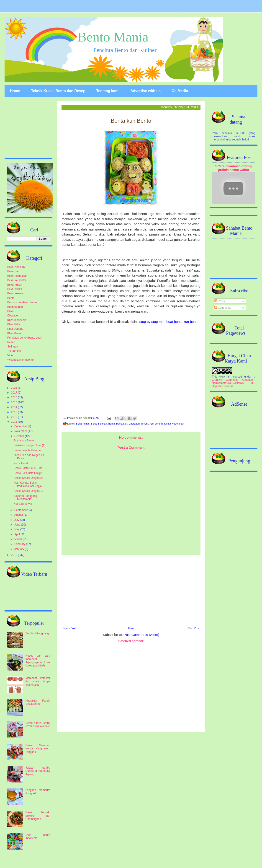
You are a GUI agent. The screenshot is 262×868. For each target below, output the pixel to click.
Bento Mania (113, 37)
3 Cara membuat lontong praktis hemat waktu (234, 168)
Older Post (193, 628)
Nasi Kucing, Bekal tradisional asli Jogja (28, 484)
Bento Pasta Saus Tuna (28, 468)
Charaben (134, 424)
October (20, 436)
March (19, 539)
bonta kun (122, 424)
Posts (220, 301)
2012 (15, 417)
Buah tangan (15, 307)
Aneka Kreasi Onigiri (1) (28, 491)
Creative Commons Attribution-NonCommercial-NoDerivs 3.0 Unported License (234, 383)
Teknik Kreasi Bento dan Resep (58, 91)
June (18, 525)
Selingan (13, 347)
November (21, 431)
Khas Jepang (15, 329)
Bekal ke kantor (17, 280)
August (19, 515)
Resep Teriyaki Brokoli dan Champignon (38, 816)
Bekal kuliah (83, 424)
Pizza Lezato (22, 463)
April (17, 534)
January (20, 549)
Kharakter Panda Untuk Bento (38, 702)
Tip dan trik (14, 351)
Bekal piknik (15, 289)
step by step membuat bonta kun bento (169, 322)
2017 (15, 393)
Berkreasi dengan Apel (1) (30, 445)
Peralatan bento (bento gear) (25, 338)
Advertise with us (145, 91)
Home (15, 91)
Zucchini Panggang (37, 633)
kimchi (145, 424)
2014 (15, 407)
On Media (180, 91)
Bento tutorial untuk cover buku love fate (38, 725)
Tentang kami (108, 91)
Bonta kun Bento (24, 440)
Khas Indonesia (17, 320)
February (20, 544)
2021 (15, 388)
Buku (10, 311)
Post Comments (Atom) (141, 635)
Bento (112, 424)
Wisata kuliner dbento (20, 360)
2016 (15, 397)
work (222, 377)
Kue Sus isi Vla (23, 504)
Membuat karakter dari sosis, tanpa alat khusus (38, 681)
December (21, 426)
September (21, 510)
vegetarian (178, 424)
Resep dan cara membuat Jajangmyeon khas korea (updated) (38, 661)
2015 (15, 402)
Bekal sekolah (16, 293)
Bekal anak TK (16, 267)
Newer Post (69, 628)
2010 (15, 555)
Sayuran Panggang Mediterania (25, 497)
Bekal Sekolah (99, 424)
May (17, 529)
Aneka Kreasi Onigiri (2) (28, 478)
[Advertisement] (131, 590)
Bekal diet (13, 271)
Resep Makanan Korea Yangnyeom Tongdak (38, 749)
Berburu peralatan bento (22, 302)
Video (11, 355)
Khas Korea (14, 333)
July (17, 520)
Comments (223, 308)
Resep (11, 342)
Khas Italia (14, 324)
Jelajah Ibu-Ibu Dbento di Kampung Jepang (38, 771)
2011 (15, 422)
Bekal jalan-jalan (17, 276)
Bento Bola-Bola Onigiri (28, 473)
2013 (15, 412)
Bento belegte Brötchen (28, 450)
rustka (167, 424)
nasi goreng (156, 424)
